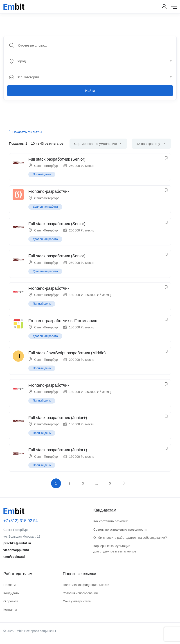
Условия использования (80, 593)
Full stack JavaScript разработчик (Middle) (67, 353)
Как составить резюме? (110, 521)
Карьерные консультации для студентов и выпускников (115, 549)
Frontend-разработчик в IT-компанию (63, 321)
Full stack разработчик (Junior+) (58, 418)
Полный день (42, 174)
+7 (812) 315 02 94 (21, 521)
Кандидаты (11, 593)
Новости (9, 585)
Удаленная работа (45, 207)
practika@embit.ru (17, 543)
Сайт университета (77, 601)
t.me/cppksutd (14, 557)
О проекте (11, 601)
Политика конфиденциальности (86, 585)
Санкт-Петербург (47, 166)
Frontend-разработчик (49, 191)
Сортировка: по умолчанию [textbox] (96, 144)
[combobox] (92, 61)
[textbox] (90, 61)
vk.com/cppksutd (16, 550)
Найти (90, 91)
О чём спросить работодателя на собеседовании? (130, 538)
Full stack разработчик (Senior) (57, 159)
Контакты (10, 610)
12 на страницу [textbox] (148, 144)
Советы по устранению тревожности (120, 530)
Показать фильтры (26, 132)
